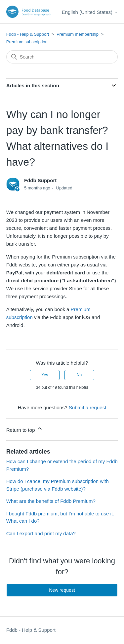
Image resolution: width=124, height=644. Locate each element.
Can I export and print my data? (41, 533)
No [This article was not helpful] (79, 375)
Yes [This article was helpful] (45, 375)
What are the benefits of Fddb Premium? (51, 501)
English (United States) (90, 12)
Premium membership (78, 34)
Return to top (25, 429)
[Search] (62, 57)
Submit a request (87, 407)
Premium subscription (27, 42)
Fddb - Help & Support (28, 34)
